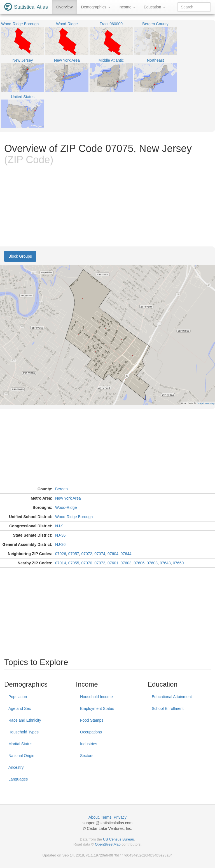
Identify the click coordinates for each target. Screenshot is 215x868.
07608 (152, 563)
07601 (113, 563)
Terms (106, 817)
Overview (64, 7)
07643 (165, 563)
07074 (100, 554)
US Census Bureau (119, 839)
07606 (139, 563)
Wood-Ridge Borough (74, 517)
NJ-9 (59, 526)
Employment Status (97, 708)
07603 (126, 563)
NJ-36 (60, 535)
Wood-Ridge (66, 507)
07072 (87, 554)
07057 (74, 554)
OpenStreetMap (108, 844)
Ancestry (16, 767)
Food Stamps (92, 720)
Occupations (91, 732)
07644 (126, 554)
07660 (178, 563)
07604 (113, 554)
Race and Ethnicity (25, 720)
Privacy (120, 817)
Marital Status (20, 744)
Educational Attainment (172, 697)
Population (18, 697)
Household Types (24, 732)
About (94, 817)
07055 (74, 563)
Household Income (96, 697)
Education (154, 7)
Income (127, 7)
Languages (18, 779)
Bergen (61, 489)
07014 (61, 563)
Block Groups (20, 256)
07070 (87, 563)
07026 (61, 554)
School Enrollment (168, 708)
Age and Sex (20, 708)
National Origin (21, 756)
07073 (100, 563)
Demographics (95, 7)
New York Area (68, 498)
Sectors (87, 756)
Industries (89, 744)
